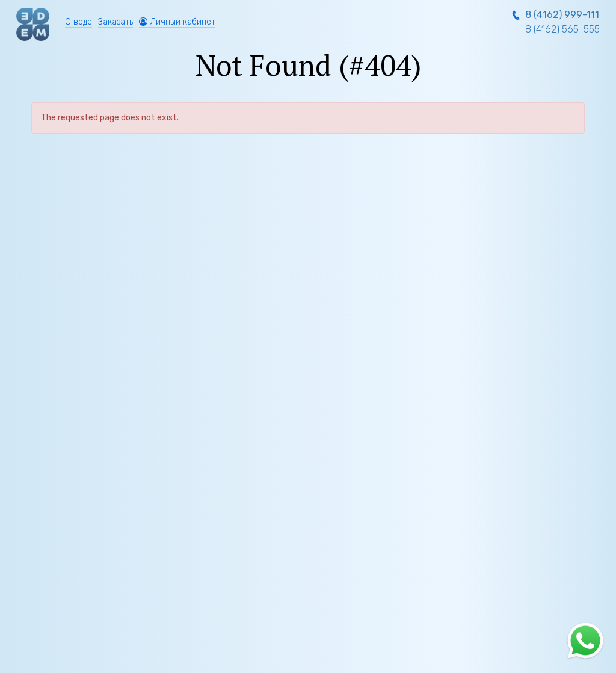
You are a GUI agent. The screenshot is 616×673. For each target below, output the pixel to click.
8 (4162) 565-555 (562, 29)
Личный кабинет (177, 22)
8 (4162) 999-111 (562, 15)
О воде (79, 22)
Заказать (115, 22)
